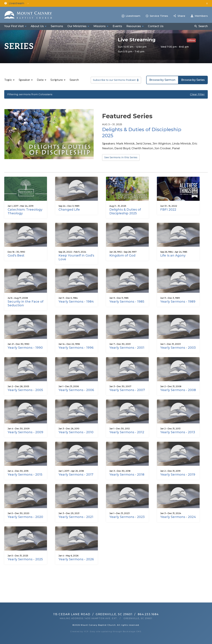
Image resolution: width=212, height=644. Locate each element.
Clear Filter (197, 94)
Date (40, 80)
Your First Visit (14, 26)
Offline (191, 40)
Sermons (57, 26)
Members (201, 16)
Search (203, 26)
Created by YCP (79, 631)
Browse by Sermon (162, 80)
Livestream (133, 16)
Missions (100, 26)
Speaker (24, 80)
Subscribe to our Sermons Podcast (114, 80)
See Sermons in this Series (121, 157)
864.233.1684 (148, 614)
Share (181, 16)
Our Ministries (77, 26)
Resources (134, 26)
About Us (37, 26)
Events (117, 26)
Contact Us (156, 26)
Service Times (159, 16)
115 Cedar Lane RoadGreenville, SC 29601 (93, 614)
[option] (106, 137)
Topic (8, 80)
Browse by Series (193, 80)
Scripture (57, 80)
